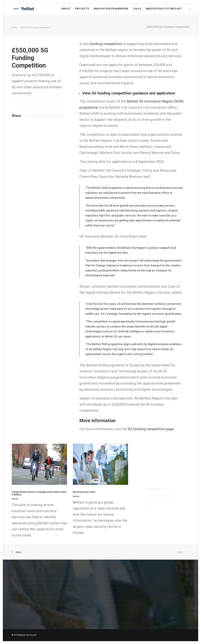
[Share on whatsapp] (50, 117)
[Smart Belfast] (34, 11)
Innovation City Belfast (164, 11)
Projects (82, 11)
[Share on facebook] (29, 117)
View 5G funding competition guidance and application (129, 93)
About (66, 11)
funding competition (106, 44)
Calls (137, 11)
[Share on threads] (38, 117)
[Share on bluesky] (54, 117)
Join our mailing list (22, 615)
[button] (190, 11)
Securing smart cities (92, 491)
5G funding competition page (151, 429)
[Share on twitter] (34, 117)
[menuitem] (66, 11)
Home (14, 27)
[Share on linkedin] (46, 117)
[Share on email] (62, 117)
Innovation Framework (111, 11)
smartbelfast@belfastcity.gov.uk (121, 601)
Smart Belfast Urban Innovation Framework (43, 579)
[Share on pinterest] (42, 117)
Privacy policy (19, 608)
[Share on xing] (58, 117)
